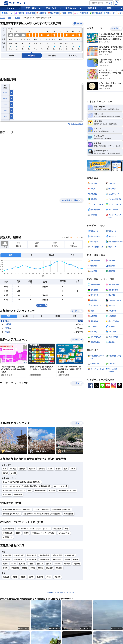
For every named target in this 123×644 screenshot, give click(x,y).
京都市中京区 (44, 555)
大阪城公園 (57, 529)
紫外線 (5, 92)
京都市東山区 (57, 555)
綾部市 (23, 577)
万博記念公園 (8, 533)
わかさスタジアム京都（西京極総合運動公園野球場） (22, 482)
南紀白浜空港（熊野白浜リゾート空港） (17, 510)
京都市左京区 (32, 555)
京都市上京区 (19, 555)
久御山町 (77, 564)
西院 (5, 469)
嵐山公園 (52, 490)
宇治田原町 (15, 568)
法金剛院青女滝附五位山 (67, 490)
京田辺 (8, 324)
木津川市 (58, 564)
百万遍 (13, 473)
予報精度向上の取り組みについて (61, 593)
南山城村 (49, 568)
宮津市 (31, 577)
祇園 (66, 469)
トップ (2, 18)
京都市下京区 (70, 555)
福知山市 (6, 577)
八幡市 (31, 564)
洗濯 (5, 116)
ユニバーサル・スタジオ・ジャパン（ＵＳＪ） (34, 529)
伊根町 (49, 577)
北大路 (5, 473)
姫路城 (18, 533)
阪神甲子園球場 (8, 529)
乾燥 (5, 104)
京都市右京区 (19, 560)
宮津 (7, 332)
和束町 (33, 568)
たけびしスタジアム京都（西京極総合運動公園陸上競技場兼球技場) (27, 486)
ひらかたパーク (64, 533)
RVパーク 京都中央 (60, 486)
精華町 (41, 568)
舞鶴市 (15, 577)
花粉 (5, 110)
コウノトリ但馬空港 (42, 510)
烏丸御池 (41, 469)
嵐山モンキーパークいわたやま (14, 490)
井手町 (5, 568)
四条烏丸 (22, 469)
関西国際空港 (69, 514)
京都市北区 (7, 555)
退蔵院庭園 (18, 495)
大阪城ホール (8, 537)
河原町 (50, 469)
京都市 (58, 469)
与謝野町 (58, 577)
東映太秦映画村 (40, 490)
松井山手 (32, 469)
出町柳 (73, 469)
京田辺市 (40, 564)
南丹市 (49, 564)
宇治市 (67, 560)
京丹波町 (59, 568)
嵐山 (30, 490)
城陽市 (5, 564)
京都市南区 (7, 560)
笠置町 (25, 568)
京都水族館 (7, 495)
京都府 (17, 18)
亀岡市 (75, 560)
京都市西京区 (57, 560)
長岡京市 (22, 564)
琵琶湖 (26, 533)
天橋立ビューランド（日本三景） (44, 533)
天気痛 (5, 98)
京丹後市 (40, 577)
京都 (7, 328)
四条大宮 (13, 469)
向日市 (13, 564)
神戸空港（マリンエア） (12, 514)
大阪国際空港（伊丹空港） (61, 510)
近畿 (10, 18)
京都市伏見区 (32, 560)
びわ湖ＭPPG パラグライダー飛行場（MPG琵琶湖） (42, 514)
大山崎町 (67, 564)
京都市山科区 (44, 560)
